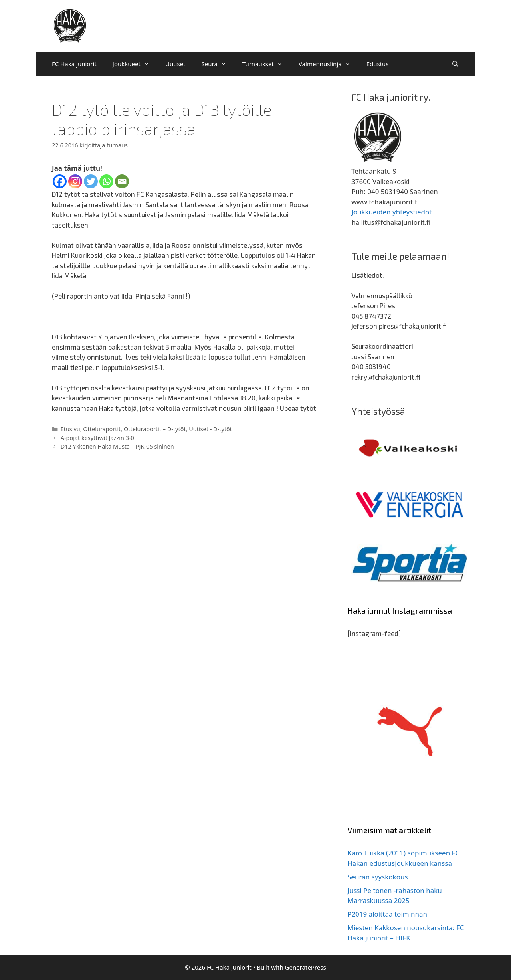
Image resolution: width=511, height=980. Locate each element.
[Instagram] (75, 181)
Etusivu (70, 429)
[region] (409, 448)
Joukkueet (135, 64)
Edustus (378, 64)
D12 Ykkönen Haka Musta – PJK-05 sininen (117, 446)
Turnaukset (266, 64)
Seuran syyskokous (378, 877)
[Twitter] (91, 181)
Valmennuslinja (329, 64)
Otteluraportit (102, 429)
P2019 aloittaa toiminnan (387, 914)
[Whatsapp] (106, 181)
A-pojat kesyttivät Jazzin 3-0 (97, 438)
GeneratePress (306, 967)
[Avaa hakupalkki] (455, 64)
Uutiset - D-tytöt (210, 429)
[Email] (122, 181)
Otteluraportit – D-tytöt (155, 429)
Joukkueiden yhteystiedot (391, 212)
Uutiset (175, 64)
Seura (218, 64)
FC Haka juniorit (74, 64)
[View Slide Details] (409, 448)
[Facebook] (60, 181)
